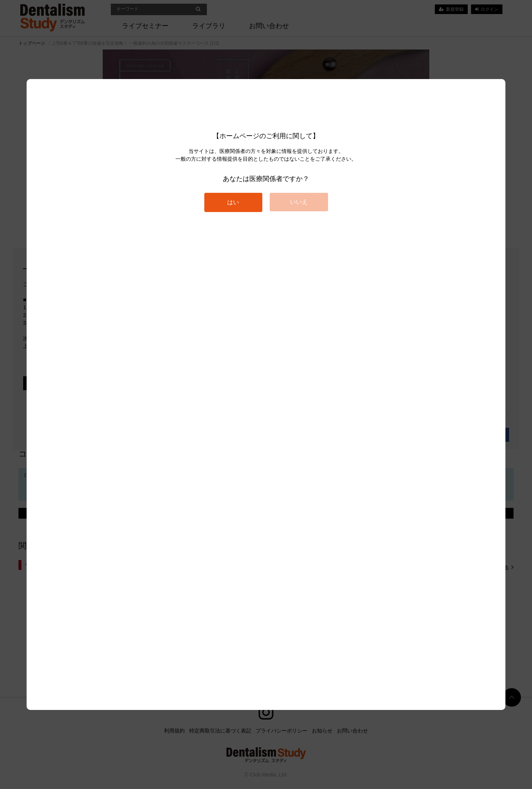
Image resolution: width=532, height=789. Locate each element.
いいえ (299, 202)
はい (233, 202)
